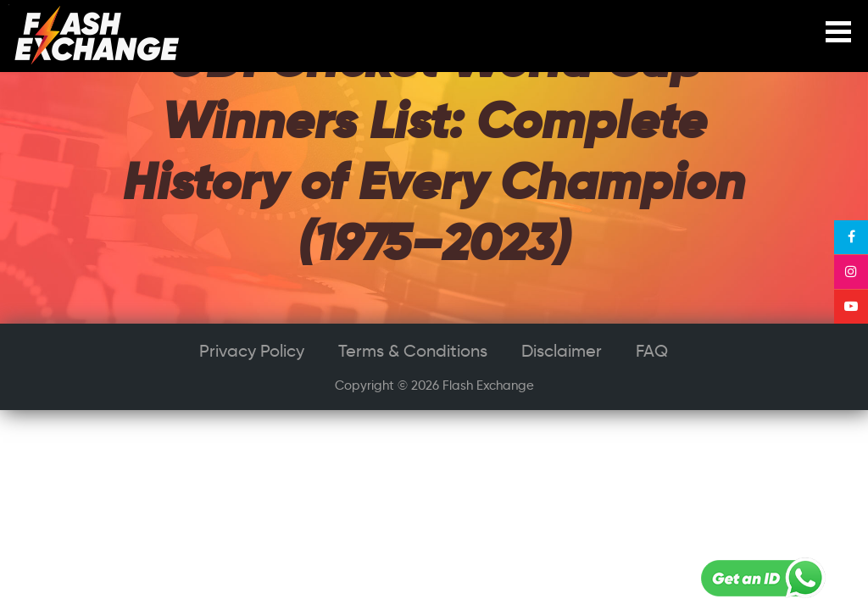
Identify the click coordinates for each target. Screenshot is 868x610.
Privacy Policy (252, 351)
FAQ (652, 351)
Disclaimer (562, 351)
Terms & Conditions (413, 351)
